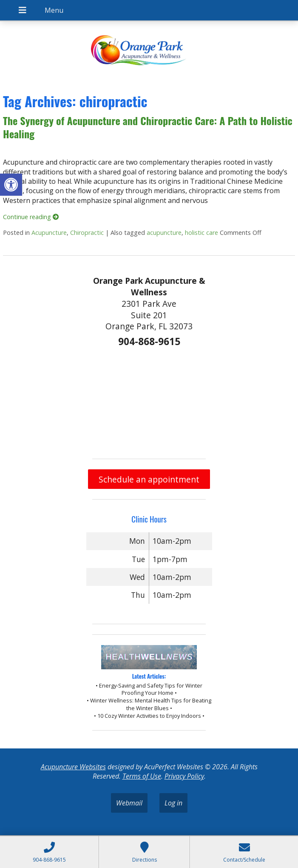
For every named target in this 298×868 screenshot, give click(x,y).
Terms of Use (142, 776)
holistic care (202, 233)
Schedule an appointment (149, 479)
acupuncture (164, 233)
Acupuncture (49, 233)
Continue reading (31, 217)
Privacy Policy (184, 776)
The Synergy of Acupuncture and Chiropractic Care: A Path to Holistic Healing (148, 127)
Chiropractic (87, 233)
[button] (11, 185)
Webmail (129, 803)
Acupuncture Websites (73, 767)
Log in (173, 803)
